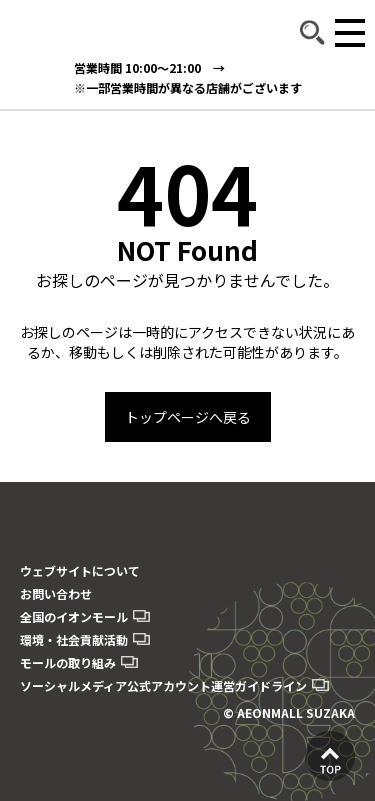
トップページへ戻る (188, 417)
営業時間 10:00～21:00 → (149, 67)
